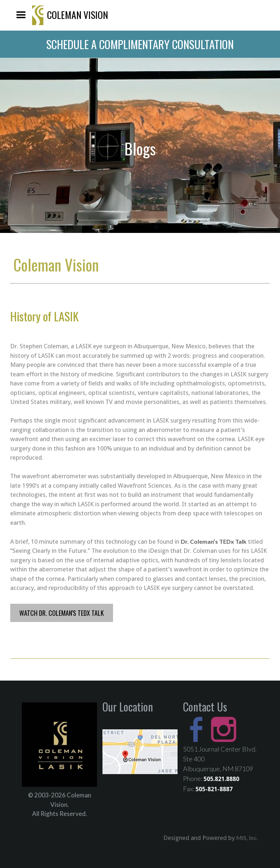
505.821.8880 (221, 779)
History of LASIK (44, 316)
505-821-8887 (214, 789)
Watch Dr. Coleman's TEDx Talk (62, 613)
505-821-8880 (259, 15)
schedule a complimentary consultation (140, 44)
